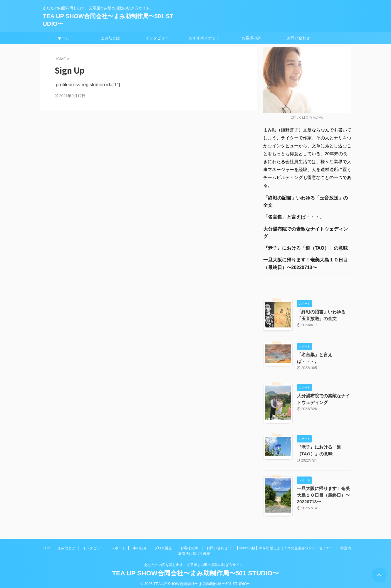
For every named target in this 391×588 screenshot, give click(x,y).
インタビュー (157, 38)
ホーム (63, 38)
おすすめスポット (204, 38)
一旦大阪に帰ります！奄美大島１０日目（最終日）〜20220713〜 (306, 265)
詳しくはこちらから (307, 117)
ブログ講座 (163, 544)
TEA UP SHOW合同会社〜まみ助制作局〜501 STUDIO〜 (196, 569)
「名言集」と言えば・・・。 (294, 218)
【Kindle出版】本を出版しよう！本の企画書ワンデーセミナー (284, 544)
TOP (46, 544)
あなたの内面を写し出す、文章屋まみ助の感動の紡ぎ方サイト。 (195, 560)
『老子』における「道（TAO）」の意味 (306, 249)
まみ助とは (110, 38)
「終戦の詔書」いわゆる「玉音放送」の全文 (306, 202)
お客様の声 (251, 38)
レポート (118, 544)
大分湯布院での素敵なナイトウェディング (306, 233)
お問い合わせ (298, 38)
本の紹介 (140, 544)
